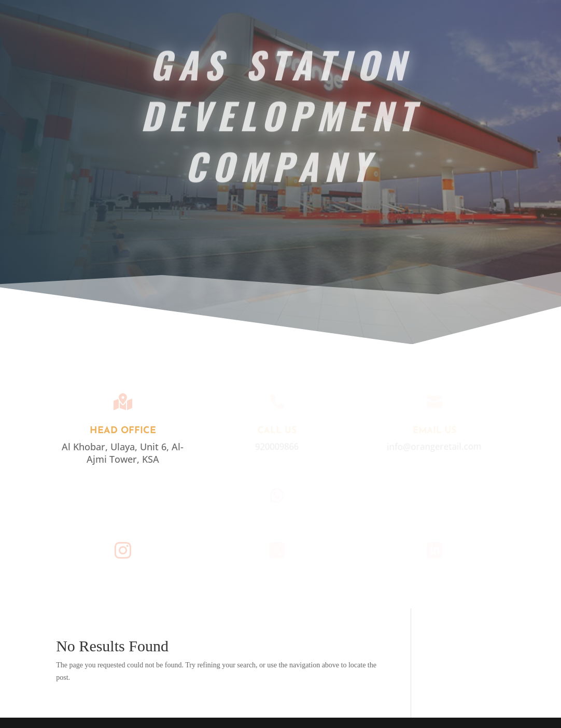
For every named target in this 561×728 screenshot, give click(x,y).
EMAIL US (434, 431)
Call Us (276, 431)
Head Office (123, 431)
